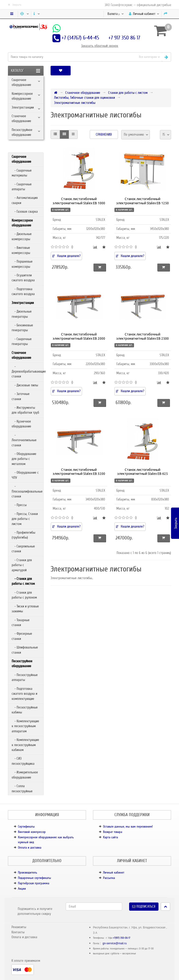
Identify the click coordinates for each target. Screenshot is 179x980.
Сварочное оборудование (21, 82)
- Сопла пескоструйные (22, 788)
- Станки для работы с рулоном (24, 595)
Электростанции (23, 107)
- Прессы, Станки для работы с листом (25, 519)
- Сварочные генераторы (22, 341)
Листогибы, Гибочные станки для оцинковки (84, 98)
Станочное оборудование (21, 118)
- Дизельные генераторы (22, 314)
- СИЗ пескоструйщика (23, 761)
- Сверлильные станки (23, 549)
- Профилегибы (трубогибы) (23, 535)
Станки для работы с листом (128, 93)
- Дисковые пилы (25, 385)
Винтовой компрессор (32, 832)
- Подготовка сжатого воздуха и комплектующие (24, 694)
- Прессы (19, 505)
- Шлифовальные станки (25, 650)
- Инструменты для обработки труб (25, 410)
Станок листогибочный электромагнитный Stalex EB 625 (143, 472)
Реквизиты (19, 927)
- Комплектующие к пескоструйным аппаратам (25, 726)
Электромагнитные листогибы (75, 103)
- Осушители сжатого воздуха (23, 278)
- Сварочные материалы (22, 173)
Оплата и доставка (30, 848)
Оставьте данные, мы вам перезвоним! (128, 827)
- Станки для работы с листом (23, 581)
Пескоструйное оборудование (22, 132)
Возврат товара (113, 832)
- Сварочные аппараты (22, 187)
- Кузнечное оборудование (21, 424)
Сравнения (104, 134)
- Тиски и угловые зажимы (25, 609)
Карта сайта (110, 837)
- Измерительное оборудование (25, 775)
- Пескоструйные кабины (25, 710)
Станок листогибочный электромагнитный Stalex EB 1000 (79, 201)
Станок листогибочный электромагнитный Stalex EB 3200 (79, 472)
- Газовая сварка (25, 212)
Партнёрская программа (34, 883)
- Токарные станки (21, 622)
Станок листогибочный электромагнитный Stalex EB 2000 (79, 336)
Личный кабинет (114, 872)
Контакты (18, 932)
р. (116, 14)
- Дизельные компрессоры (22, 236)
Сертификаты (26, 827)
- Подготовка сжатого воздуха (23, 291)
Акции (22, 889)
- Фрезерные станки (22, 636)
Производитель (28, 872)
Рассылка (109, 878)
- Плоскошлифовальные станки (27, 491)
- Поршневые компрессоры (22, 264)
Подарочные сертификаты (34, 878)
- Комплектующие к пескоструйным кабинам (25, 745)
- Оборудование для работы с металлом (24, 459)
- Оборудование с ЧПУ (25, 475)
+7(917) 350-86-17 (122, 938)
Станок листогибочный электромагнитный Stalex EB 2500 (143, 336)
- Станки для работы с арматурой (22, 565)
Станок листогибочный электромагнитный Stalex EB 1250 (143, 201)
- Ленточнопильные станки (24, 440)
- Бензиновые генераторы (22, 328)
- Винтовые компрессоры (21, 250)
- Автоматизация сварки (25, 200)
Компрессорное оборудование (22, 96)
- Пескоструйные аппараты (25, 677)
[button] (156, 71)
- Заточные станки (21, 396)
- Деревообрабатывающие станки (28, 372)
